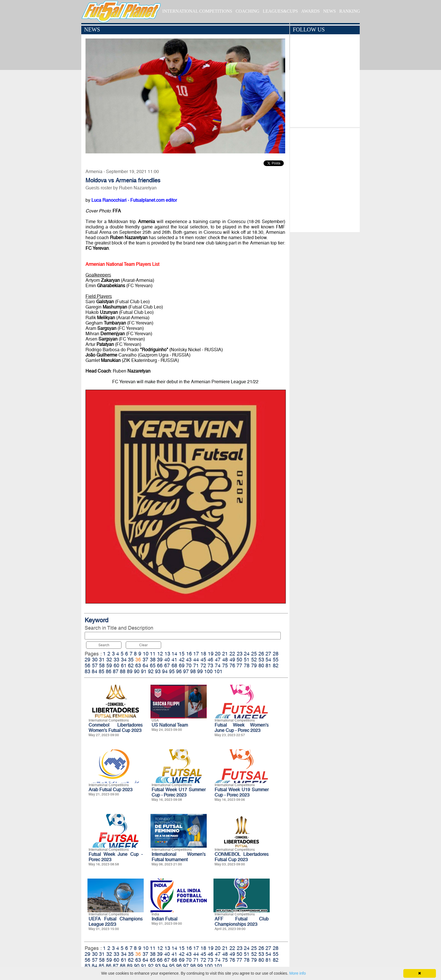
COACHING (247, 11)
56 (87, 665)
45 (203, 660)
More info (298, 973)
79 (254, 665)
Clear (143, 645)
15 (182, 654)
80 (261, 665)
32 (109, 660)
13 (167, 654)
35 (131, 660)
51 (247, 660)
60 (116, 665)
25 (254, 654)
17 (196, 654)
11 (153, 654)
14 (174, 654)
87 (116, 671)
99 (200, 671)
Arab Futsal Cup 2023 (111, 790)
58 (102, 665)
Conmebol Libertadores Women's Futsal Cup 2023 (116, 728)
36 (138, 660)
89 (130, 671)
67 (167, 665)
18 (203, 654)
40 (167, 660)
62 (131, 665)
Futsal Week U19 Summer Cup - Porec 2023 (242, 792)
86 (109, 671)
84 (94, 671)
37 (145, 660)
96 (179, 671)
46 (210, 660)
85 (102, 671)
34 (124, 660)
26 (261, 654)
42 (182, 660)
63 (138, 665)
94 (165, 671)
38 (153, 660)
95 (172, 671)
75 (225, 665)
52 (254, 660)
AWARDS (310, 11)
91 (144, 671)
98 (193, 671)
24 (247, 654)
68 (174, 665)
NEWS (329, 11)
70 (189, 665)
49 (232, 660)
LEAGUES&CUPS (280, 11)
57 (95, 665)
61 (124, 665)
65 (153, 665)
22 (232, 654)
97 (186, 671)
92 (151, 671)
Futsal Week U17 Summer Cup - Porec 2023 (179, 792)
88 (123, 671)
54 (268, 660)
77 (239, 665)
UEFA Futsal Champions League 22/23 (116, 922)
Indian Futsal (165, 919)
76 (232, 665)
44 (196, 660)
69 (182, 665)
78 (247, 665)
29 (87, 660)
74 (218, 665)
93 (158, 671)
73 (210, 665)
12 (160, 654)
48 (225, 660)
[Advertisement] (325, 179)
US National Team (170, 725)
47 (218, 660)
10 (146, 654)
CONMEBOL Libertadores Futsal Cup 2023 (242, 857)
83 (87, 671)
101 (218, 671)
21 (225, 654)
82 (276, 665)
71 (196, 665)
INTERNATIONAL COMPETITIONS (197, 11)
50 (239, 660)
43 (189, 660)
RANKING (350, 11)
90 (137, 671)
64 (145, 665)
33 (116, 660)
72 (203, 665)
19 (211, 654)
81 (268, 665)
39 (160, 660)
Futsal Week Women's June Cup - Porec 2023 (242, 728)
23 (240, 654)
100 (208, 671)
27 (268, 654)
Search (104, 645)
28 (276, 654)
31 (102, 660)
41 (174, 660)
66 (160, 665)
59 (109, 665)
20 (218, 654)
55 (276, 660)
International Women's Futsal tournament (179, 857)
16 (189, 654)
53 (261, 660)
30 (95, 660)
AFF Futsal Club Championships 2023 (242, 922)
